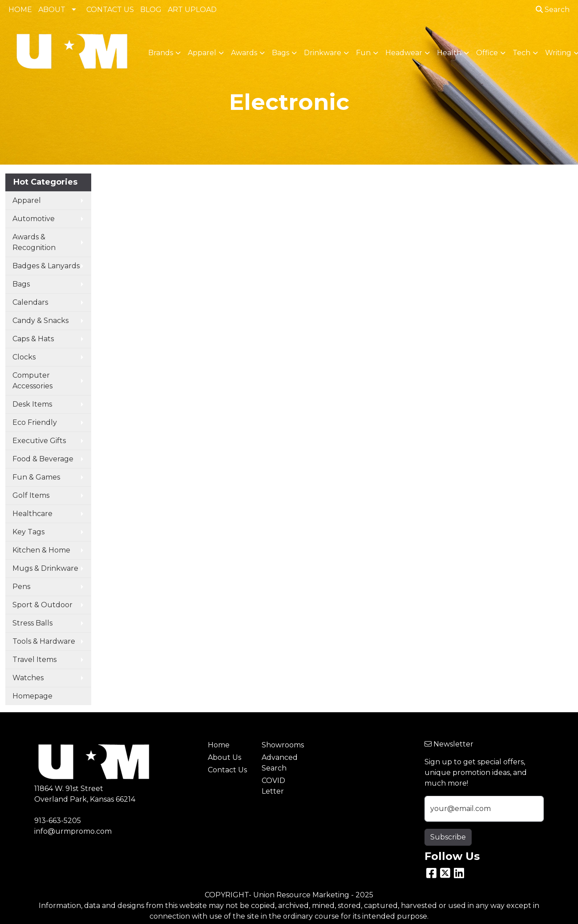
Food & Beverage (43, 459)
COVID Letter (273, 786)
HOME (20, 10)
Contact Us (227, 770)
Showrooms (283, 745)
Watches (28, 678)
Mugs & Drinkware (45, 568)
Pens (21, 587)
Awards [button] (244, 53)
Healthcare (32, 514)
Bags (21, 284)
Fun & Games (36, 477)
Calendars (30, 302)
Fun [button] (363, 53)
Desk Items (32, 404)
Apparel (27, 200)
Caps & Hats (33, 339)
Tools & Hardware (44, 641)
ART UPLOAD (192, 10)
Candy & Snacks (40, 321)
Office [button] (487, 53)
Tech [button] (521, 53)
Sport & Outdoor (42, 605)
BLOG (151, 10)
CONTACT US (110, 10)
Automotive (34, 219)
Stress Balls (32, 623)
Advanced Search (280, 763)
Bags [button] (281, 53)
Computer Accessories (32, 381)
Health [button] (449, 53)
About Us (224, 757)
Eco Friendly (35, 422)
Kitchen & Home (41, 550)
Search (553, 10)
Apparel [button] (202, 53)
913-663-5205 (58, 821)
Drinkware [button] (323, 53)
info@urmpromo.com (73, 831)
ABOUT (52, 10)
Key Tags (28, 532)
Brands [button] (161, 53)
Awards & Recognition (34, 242)
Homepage (32, 696)
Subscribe (448, 837)
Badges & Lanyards (46, 266)
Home (219, 745)
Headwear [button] (404, 53)
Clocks (24, 357)
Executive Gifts (39, 441)
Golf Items (31, 495)
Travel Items (34, 660)
